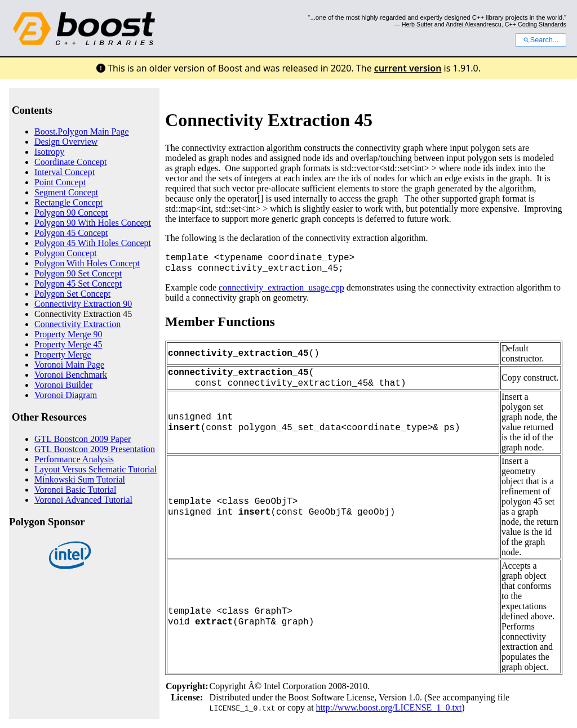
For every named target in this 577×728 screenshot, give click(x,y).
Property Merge (63, 354)
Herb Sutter (417, 24)
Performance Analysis (74, 459)
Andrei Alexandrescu (474, 24)
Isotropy (49, 152)
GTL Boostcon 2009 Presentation (95, 449)
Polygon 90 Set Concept (78, 273)
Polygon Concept (66, 253)
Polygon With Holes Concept (87, 263)
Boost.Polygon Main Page (82, 131)
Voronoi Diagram (66, 395)
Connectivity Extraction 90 (83, 304)
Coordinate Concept (70, 162)
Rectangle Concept (68, 202)
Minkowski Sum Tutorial (80, 479)
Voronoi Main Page (69, 365)
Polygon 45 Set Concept (78, 283)
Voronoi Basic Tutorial (76, 490)
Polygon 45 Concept (71, 233)
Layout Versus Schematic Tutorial (96, 469)
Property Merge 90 (68, 334)
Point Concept (60, 182)
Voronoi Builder (63, 385)
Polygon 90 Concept (71, 213)
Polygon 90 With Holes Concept (93, 223)
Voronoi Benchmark (71, 375)
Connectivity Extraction (77, 324)
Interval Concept (65, 172)
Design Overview (66, 142)
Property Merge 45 (68, 344)
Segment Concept (66, 192)
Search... (541, 40)
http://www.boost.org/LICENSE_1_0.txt (389, 707)
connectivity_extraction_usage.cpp (281, 287)
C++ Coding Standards (536, 24)
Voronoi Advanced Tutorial (83, 500)
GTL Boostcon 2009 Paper (83, 439)
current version (408, 68)
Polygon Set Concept (72, 294)
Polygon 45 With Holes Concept (93, 243)
